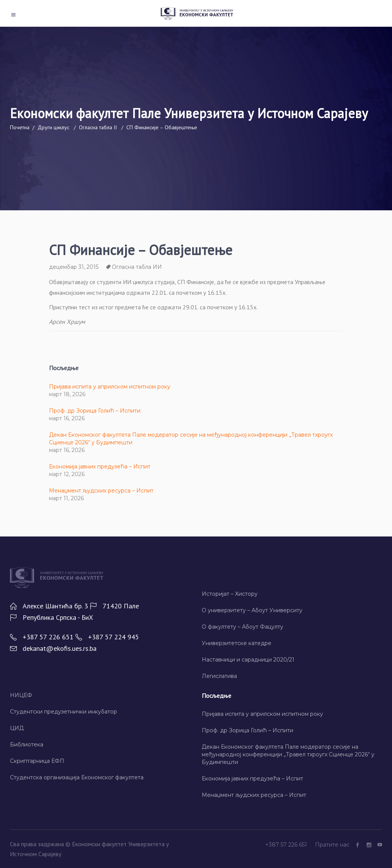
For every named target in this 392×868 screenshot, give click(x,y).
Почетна (20, 127)
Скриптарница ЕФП (37, 761)
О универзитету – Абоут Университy (252, 610)
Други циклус (53, 127)
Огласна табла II (98, 127)
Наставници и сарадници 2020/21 (248, 660)
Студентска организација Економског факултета (77, 777)
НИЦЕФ (21, 695)
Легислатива (219, 676)
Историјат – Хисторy (230, 594)
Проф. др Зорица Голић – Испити (95, 411)
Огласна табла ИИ (137, 267)
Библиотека (27, 744)
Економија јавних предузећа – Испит (100, 467)
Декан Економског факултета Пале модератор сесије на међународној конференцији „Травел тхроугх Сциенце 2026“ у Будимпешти (288, 754)
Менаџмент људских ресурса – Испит (101, 491)
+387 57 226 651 (287, 845)
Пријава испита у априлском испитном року (110, 387)
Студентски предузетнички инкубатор (64, 712)
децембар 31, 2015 (74, 267)
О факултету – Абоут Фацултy (243, 627)
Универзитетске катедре (237, 643)
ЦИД (17, 728)
